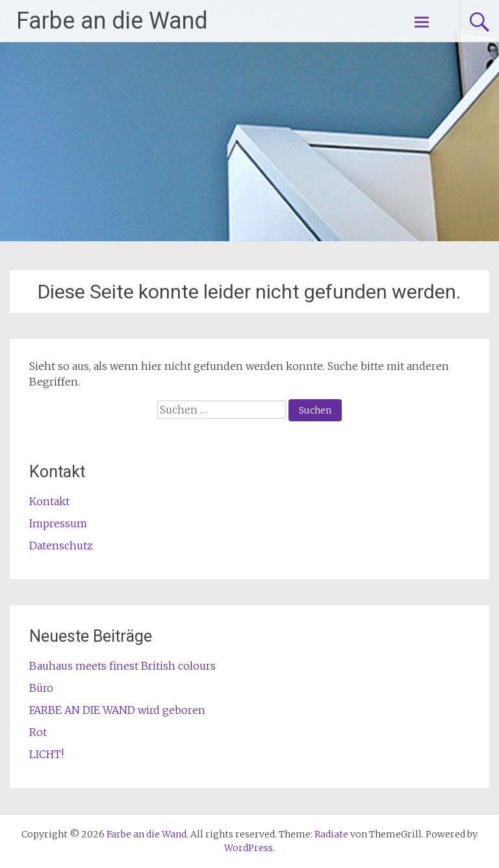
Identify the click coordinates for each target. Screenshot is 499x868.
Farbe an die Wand (112, 21)
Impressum (58, 523)
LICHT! (46, 754)
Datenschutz (61, 546)
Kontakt (49, 501)
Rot (38, 732)
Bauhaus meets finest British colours (122, 666)
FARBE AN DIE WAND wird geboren (117, 710)
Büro (41, 688)
